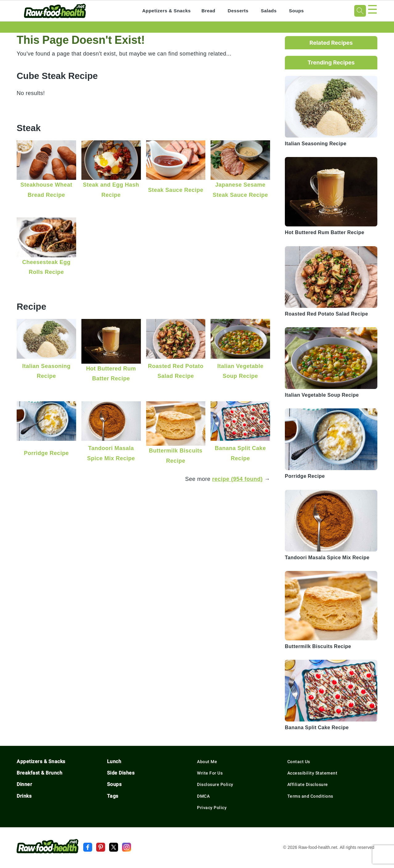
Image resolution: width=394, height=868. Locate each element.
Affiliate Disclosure (308, 784)
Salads (269, 11)
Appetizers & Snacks (166, 11)
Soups (296, 11)
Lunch (114, 761)
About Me (207, 762)
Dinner (24, 784)
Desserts (238, 11)
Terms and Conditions (310, 796)
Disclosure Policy (215, 784)
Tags (113, 796)
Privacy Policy (212, 808)
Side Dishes (121, 773)
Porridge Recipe (47, 453)
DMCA (203, 796)
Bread (209, 11)
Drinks (24, 796)
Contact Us (299, 762)
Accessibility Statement (312, 773)
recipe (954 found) (237, 479)
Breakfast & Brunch (39, 773)
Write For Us (210, 773)
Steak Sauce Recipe (176, 190)
